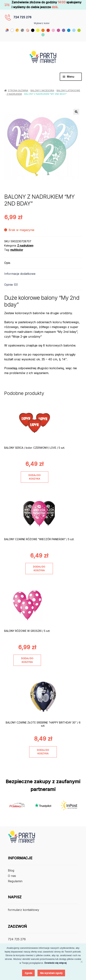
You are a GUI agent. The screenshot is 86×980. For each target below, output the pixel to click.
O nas (12, 876)
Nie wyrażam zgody (51, 973)
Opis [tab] (7, 263)
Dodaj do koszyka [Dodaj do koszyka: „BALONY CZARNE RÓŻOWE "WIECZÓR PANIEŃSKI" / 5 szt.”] (39, 568)
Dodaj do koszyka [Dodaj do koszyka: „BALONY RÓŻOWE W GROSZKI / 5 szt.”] (27, 660)
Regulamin (15, 881)
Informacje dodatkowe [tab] (20, 274)
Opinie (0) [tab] (11, 285)
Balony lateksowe (68, 90)
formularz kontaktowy (24, 910)
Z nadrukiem (14, 94)
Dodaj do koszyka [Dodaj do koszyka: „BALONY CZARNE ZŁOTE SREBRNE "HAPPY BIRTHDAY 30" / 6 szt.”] (43, 752)
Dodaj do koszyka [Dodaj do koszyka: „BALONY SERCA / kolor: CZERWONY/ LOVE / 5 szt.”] (35, 477)
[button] (76, 112)
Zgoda (28, 973)
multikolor (17, 250)
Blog (11, 870)
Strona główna (18, 90)
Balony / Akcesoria (42, 90)
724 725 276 (22, 17)
